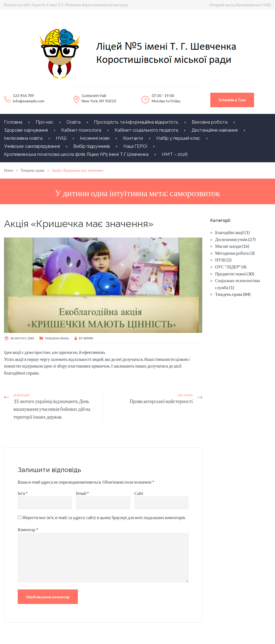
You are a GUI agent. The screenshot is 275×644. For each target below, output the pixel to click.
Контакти (133, 138)
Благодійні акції (229, 232)
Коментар (28, 529)
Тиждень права (57, 338)
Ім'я (23, 493)
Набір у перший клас (178, 138)
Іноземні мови (95, 138)
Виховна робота (210, 122)
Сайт (139, 493)
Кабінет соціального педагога (146, 130)
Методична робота (232, 253)
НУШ (61, 138)
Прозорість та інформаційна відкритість (136, 122)
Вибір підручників (92, 146)
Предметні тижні (230, 274)
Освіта (74, 122)
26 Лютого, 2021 (22, 338)
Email (82, 493)
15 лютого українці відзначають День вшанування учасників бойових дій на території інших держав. (52, 409)
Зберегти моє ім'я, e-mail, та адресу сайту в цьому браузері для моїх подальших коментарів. (104, 517)
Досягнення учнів (231, 239)
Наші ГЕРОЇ (135, 146)
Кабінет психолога (81, 130)
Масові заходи (228, 246)
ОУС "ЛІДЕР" (228, 267)
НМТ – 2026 (175, 154)
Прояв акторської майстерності (161, 401)
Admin (88, 338)
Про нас (44, 122)
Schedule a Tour (232, 100)
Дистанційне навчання (215, 130)
